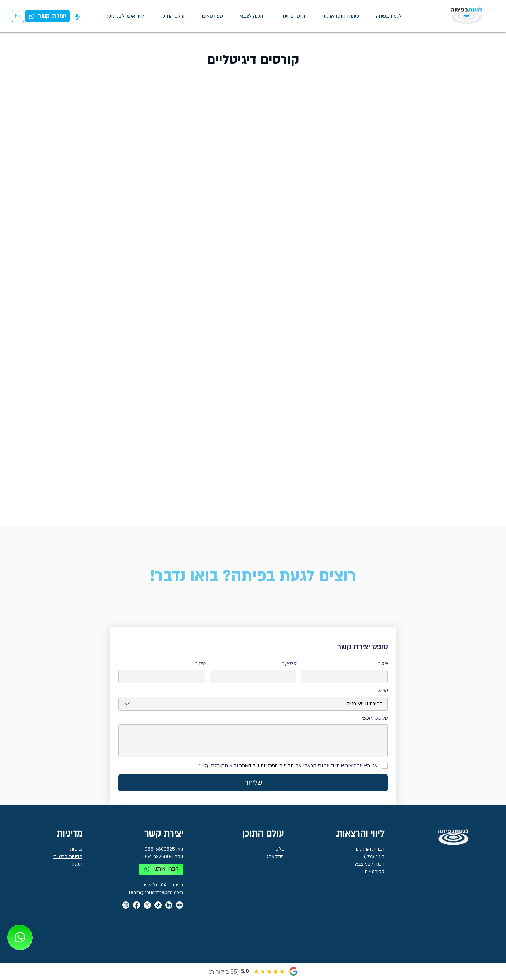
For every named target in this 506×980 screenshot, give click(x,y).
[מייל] (164, 677)
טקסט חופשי (374, 718)
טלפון (289, 664)
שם (383, 664)
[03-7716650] (20, 937)
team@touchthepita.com (156, 892)
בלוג (280, 849)
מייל (200, 664)
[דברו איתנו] (161, 869)
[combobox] (253, 704)
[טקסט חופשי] (253, 741)
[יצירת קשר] (18, 16)
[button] (173, 16)
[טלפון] (255, 677)
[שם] (346, 677)
